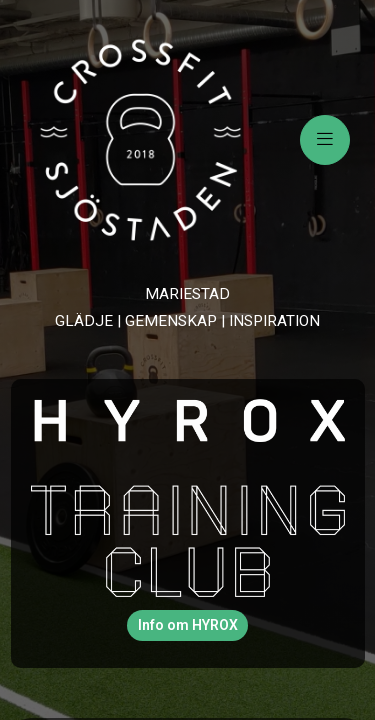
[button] (187, 626)
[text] (188, 307)
